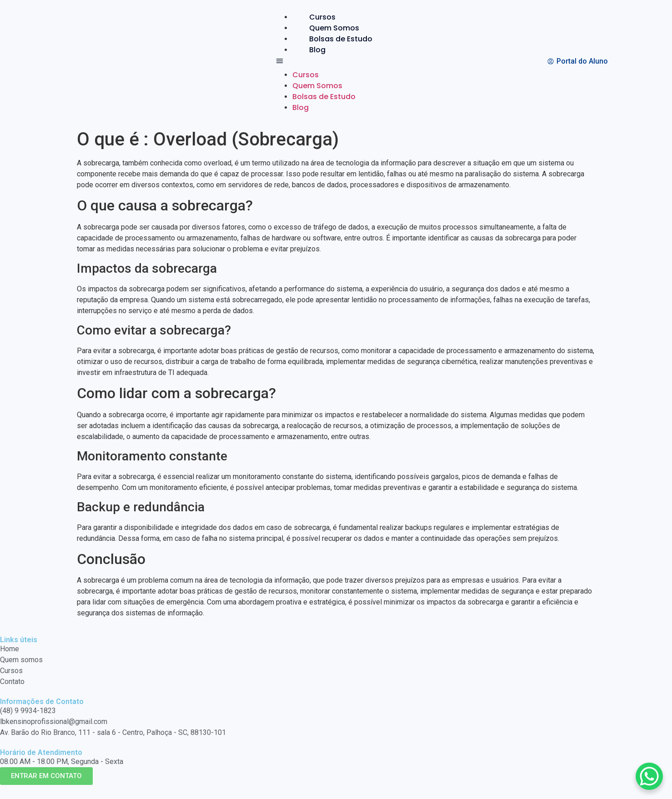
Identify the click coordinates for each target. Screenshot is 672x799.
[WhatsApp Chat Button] (649, 776)
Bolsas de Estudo (341, 39)
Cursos (322, 17)
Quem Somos (334, 28)
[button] (332, 62)
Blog (317, 50)
